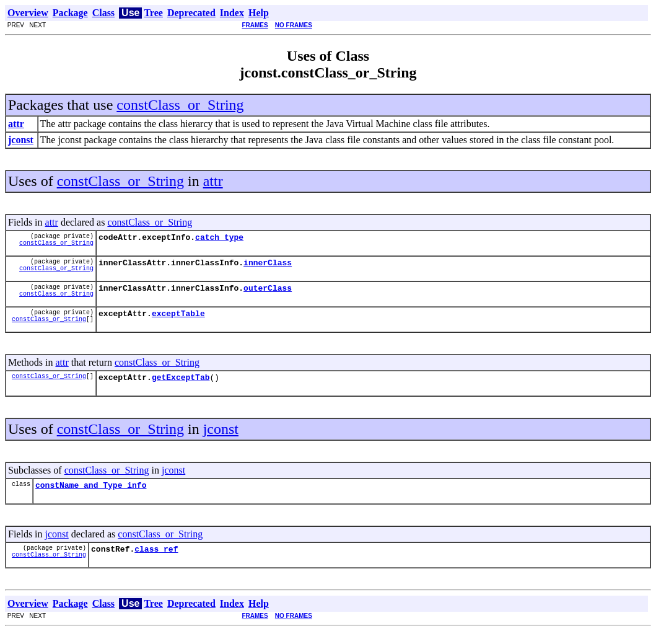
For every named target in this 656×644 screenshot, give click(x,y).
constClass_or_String (180, 105)
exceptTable (178, 320)
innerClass (268, 266)
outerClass (268, 293)
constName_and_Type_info (91, 496)
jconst (221, 438)
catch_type (219, 239)
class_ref (156, 562)
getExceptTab (181, 386)
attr (213, 181)
